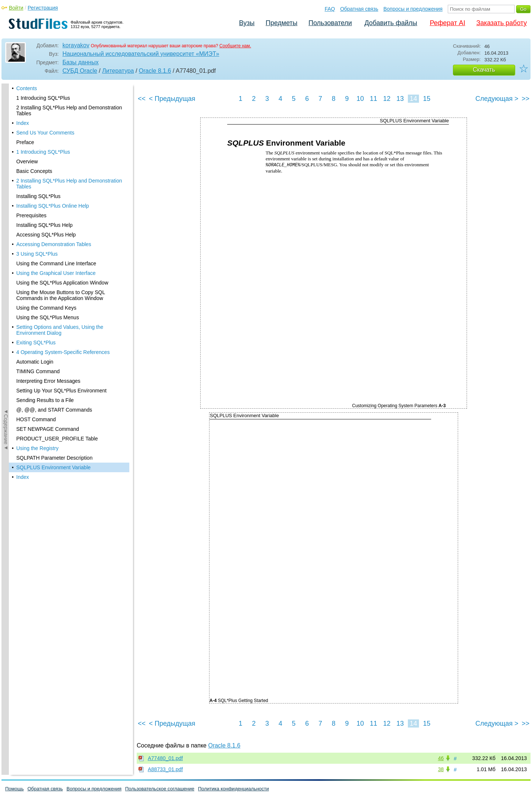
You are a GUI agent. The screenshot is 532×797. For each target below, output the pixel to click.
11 (374, 99)
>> (526, 99)
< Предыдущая (172, 99)
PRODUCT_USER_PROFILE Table (57, 299)
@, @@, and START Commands (54, 270)
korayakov (76, 45)
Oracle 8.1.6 (155, 71)
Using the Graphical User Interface (56, 133)
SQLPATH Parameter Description (54, 318)
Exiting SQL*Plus (36, 203)
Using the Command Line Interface (56, 124)
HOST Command (36, 280)
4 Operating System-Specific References (63, 212)
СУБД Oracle (80, 71)
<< (142, 99)
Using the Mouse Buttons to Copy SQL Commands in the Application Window (61, 156)
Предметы (282, 23)
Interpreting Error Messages (48, 241)
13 (400, 99)
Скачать (484, 70)
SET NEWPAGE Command (48, 289)
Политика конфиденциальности (233, 789)
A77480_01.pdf (165, 758)
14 (413, 99)
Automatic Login (35, 222)
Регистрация (43, 8)
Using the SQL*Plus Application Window (62, 143)
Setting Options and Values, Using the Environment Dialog (60, 190)
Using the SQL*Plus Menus (48, 178)
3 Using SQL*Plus (37, 114)
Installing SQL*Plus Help (45, 85)
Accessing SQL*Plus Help (46, 95)
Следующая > (497, 99)
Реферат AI (447, 23)
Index (23, 337)
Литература (118, 71)
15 (427, 99)
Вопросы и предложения (413, 9)
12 (387, 99)
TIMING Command (38, 232)
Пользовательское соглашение (160, 789)
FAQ (330, 9)
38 (441, 769)
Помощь (14, 789)
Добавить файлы (391, 23)
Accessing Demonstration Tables (54, 105)
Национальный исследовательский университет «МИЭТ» (141, 54)
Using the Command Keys (46, 168)
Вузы (247, 23)
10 (360, 99)
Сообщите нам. (235, 46)
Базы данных (81, 62)
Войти (16, 8)
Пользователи (330, 23)
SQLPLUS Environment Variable (53, 328)
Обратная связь (359, 9)
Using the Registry (37, 309)
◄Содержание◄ (6, 213)
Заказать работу (502, 23)
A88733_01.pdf (165, 769)
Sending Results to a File (45, 260)
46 (441, 758)
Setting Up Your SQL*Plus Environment (61, 251)
